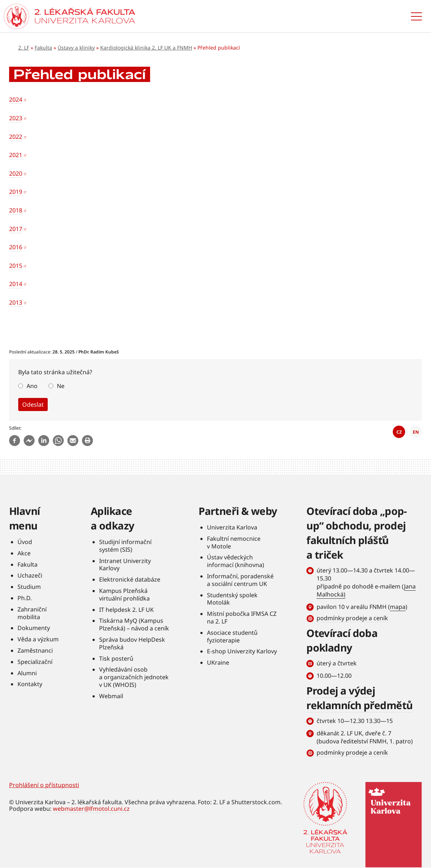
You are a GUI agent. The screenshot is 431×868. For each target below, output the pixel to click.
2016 (16, 247)
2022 (16, 137)
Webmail (111, 696)
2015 (16, 266)
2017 (16, 229)
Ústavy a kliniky (76, 48)
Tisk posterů (116, 658)
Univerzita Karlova (232, 527)
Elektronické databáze (130, 579)
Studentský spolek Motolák (232, 599)
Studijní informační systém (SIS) (125, 546)
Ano (32, 386)
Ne (61, 386)
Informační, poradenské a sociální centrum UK (240, 580)
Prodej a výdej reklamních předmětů (359, 698)
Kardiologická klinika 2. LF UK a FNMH (146, 48)
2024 (16, 99)
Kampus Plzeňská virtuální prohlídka (124, 595)
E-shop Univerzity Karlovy (242, 651)
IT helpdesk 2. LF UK (126, 610)
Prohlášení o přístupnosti (44, 785)
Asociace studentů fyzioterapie (232, 636)
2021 (16, 155)
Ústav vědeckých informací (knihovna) (236, 561)
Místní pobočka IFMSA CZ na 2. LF (242, 617)
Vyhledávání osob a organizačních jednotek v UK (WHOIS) (134, 677)
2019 (16, 192)
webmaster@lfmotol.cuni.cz (91, 809)
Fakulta (43, 48)
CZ (399, 432)
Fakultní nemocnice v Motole (234, 542)
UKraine (218, 662)
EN (416, 432)
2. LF (24, 48)
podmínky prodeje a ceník (352, 618)
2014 (16, 284)
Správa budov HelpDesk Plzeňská (132, 643)
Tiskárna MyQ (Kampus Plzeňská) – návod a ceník (134, 624)
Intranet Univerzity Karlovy (125, 565)
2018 (16, 210)
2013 (16, 302)
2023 (16, 118)
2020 (16, 173)
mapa (398, 607)
